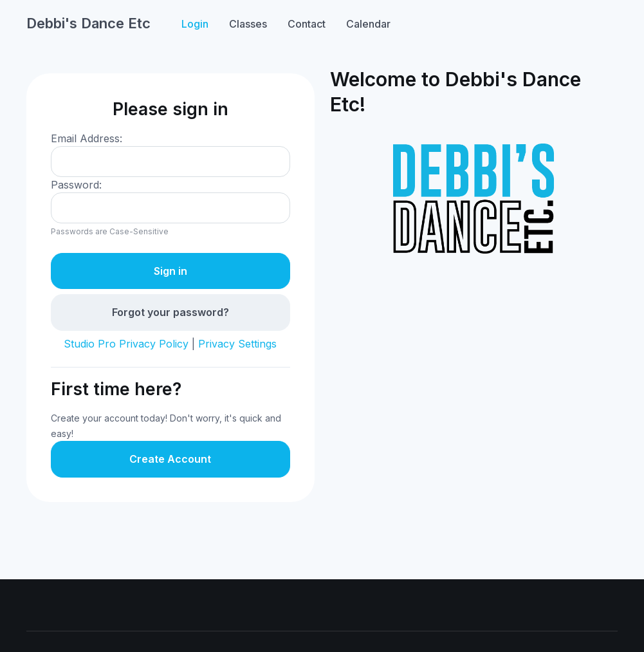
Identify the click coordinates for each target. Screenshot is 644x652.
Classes (248, 24)
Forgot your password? (170, 312)
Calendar (368, 24)
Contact (307, 24)
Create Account (170, 459)
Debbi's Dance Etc (88, 23)
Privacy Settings (237, 344)
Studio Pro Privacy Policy (126, 344)
